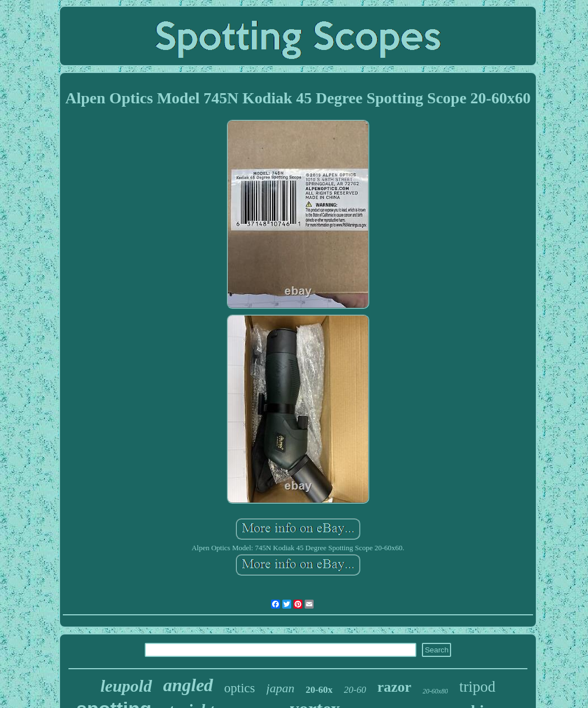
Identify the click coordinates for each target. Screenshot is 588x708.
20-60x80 (435, 691)
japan (281, 688)
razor (395, 687)
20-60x (319, 690)
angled (188, 685)
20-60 (355, 690)
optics (240, 688)
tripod (477, 687)
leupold (126, 686)
